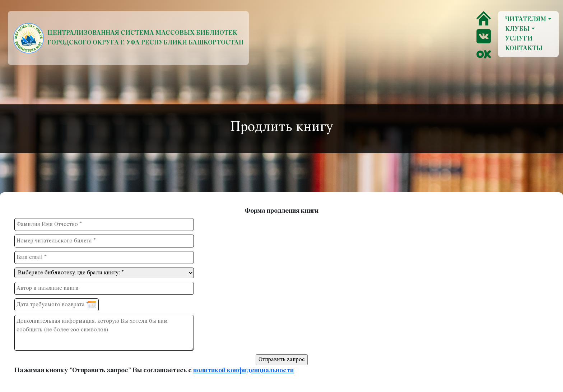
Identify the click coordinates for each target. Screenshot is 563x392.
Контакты (524, 49)
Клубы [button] (517, 29)
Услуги (519, 39)
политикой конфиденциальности (243, 370)
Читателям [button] (526, 20)
